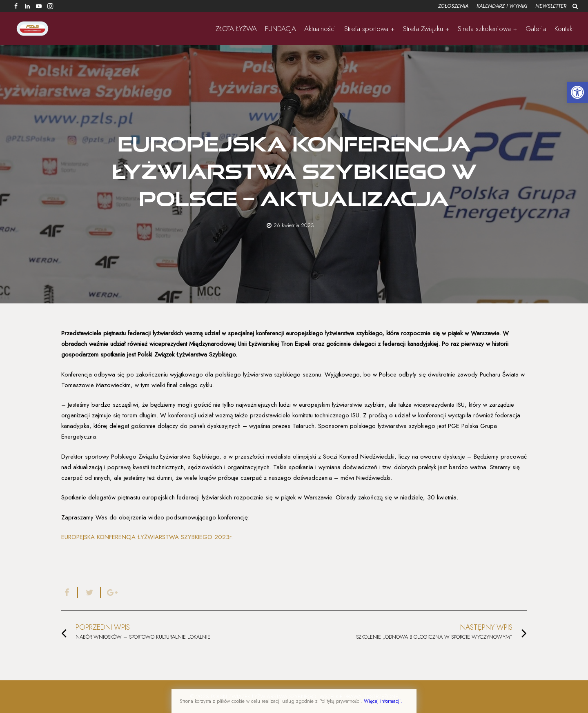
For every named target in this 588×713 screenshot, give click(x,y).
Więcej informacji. (383, 701)
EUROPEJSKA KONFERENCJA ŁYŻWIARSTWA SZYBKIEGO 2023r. (147, 537)
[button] (577, 92)
